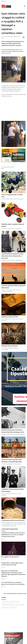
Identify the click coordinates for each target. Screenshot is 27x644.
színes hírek (5, 605)
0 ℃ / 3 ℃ (4, 1)
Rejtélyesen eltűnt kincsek (10, 317)
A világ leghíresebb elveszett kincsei (13, 520)
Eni (6, 37)
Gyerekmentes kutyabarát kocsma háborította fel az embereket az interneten (12, 256)
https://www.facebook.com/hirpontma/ (15, 593)
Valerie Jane (5, 608)
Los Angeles (5, 602)
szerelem (12, 602)
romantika (12, 605)
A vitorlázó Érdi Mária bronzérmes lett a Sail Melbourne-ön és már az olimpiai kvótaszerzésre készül (13, 535)
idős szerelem (13, 608)
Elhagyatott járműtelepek (10, 346)
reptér (17, 602)
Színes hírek (10, 37)
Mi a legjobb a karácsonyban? (10, 557)
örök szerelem (20, 605)
